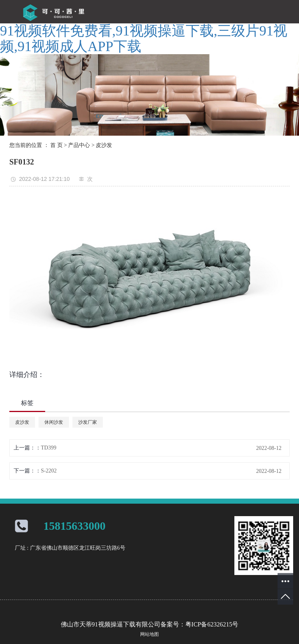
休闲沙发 (54, 422)
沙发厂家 (88, 422)
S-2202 (49, 471)
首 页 (56, 145)
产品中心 (79, 145)
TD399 (49, 448)
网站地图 (149, 634)
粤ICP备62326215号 (212, 624)
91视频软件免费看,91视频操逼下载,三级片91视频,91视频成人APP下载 (144, 39)
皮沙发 (104, 145)
